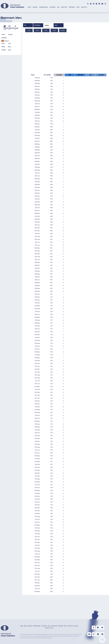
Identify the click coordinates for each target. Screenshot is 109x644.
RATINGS (35, 7)
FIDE (58, 7)
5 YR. (54, 30)
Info (25, 25)
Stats (56, 25)
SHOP (78, 7)
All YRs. (63, 30)
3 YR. (46, 30)
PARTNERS (72, 7)
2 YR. (37, 30)
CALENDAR (52, 7)
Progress (47, 25)
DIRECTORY (64, 7)
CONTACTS (84, 7)
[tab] (29, 9)
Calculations (37, 25)
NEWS (29, 7)
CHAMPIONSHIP (43, 7)
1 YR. (29, 30)
